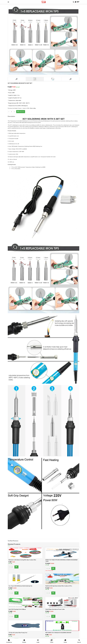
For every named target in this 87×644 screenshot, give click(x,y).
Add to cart (21, 112)
